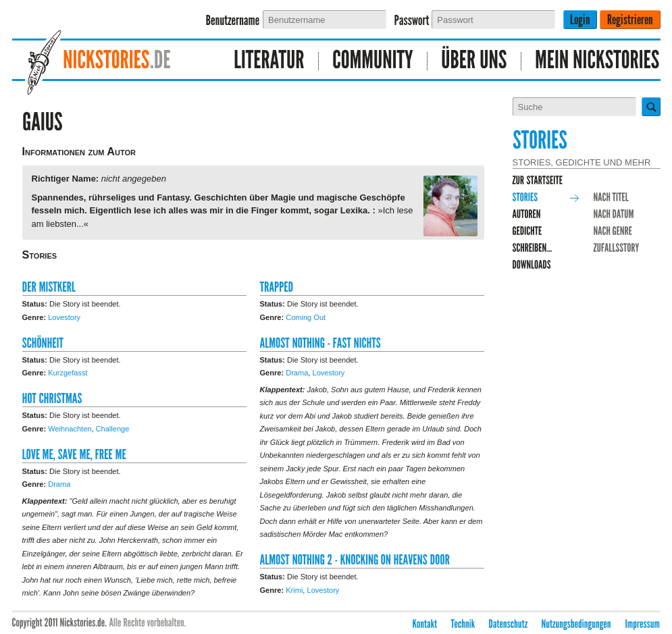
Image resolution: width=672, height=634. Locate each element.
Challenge (113, 429)
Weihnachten (70, 429)
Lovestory (64, 317)
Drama (59, 484)
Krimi (294, 590)
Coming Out (306, 317)
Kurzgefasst (68, 373)
